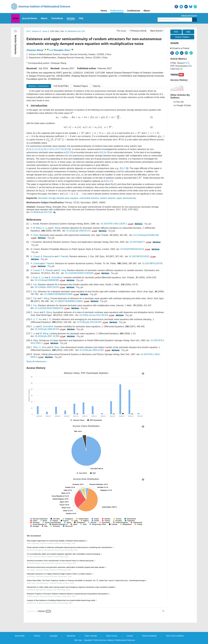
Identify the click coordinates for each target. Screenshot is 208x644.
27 (59, 149)
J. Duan (34, 277)
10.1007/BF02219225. (143, 256)
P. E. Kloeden (47, 270)
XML (188, 32)
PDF (176, 32)
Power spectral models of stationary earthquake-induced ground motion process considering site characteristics (71, 547)
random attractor (108, 198)
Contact (130, 636)
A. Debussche (47, 256)
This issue (121, 31)
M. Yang (62, 270)
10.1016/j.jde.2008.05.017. (82, 231)
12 (36, 149)
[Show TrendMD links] (163, 611)
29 (108, 152)
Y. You (39, 319)
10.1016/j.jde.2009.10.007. (95, 350)
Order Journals (91, 636)
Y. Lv (33, 334)
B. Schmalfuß (47, 327)
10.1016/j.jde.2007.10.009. (50, 336)
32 (68, 152)
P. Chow (34, 235)
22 (57, 149)
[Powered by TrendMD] (39, 611)
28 (62, 149)
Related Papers (81, 86)
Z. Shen (34, 347)
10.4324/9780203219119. (135, 249)
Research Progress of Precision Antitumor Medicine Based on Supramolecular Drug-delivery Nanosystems (69, 594)
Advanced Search (189, 16)
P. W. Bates (36, 228)
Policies (37, 636)
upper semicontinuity (126, 198)
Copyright (53, 636)
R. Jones (35, 312)
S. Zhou (43, 347)
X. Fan (34, 285)
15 (102, 152)
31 (68, 149)
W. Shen (55, 347)
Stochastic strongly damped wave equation (58, 198)
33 (71, 152)
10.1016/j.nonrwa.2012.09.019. (97, 315)
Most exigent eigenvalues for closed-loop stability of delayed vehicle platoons (57, 541)
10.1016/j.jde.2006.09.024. (50, 329)
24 (105, 152)
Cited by (97, 86)
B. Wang (56, 228)
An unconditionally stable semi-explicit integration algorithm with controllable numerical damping (65, 554)
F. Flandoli (63, 256)
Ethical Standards (149, 636)
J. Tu (49, 319)
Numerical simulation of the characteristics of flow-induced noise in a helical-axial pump (61, 561)
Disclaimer (71, 636)
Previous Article (138, 31)
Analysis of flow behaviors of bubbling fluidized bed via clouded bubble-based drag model (62, 600)
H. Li (33, 319)
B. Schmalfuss (56, 277)
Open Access (112, 636)
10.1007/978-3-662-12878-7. (117, 224)
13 (39, 149)
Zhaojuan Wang (35, 50)
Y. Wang (45, 298)
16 (45, 149)
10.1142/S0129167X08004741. (52, 308)
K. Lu (45, 228)
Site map (78, 640)
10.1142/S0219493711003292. (83, 273)
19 (51, 149)
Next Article (157, 31)
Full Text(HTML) (61, 86)
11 (33, 149)
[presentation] (72, 113)
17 (48, 149)
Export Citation (182, 37)
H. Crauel (35, 256)
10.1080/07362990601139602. (72, 301)
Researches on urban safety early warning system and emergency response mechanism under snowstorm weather (72, 587)
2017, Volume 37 (34, 31)
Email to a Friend (181, 48)
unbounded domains (89, 198)
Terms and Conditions (175, 636)
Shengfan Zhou (62, 50)
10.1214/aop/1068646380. (50, 280)
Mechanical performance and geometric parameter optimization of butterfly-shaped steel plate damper (67, 567)
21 (54, 149)
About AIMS (20, 636)
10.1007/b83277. (141, 242)
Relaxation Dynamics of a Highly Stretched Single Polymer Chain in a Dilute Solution (60, 574)
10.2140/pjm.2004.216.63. (50, 287)
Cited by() (176, 69)
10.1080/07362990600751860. (62, 294)
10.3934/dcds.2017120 (75, 31)
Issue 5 (46, 31)
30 (65, 149)
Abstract (39, 86)
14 (42, 149)
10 (30, 149)
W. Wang (44, 334)
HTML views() (180, 63)
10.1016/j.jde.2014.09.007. (93, 322)
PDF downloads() (181, 66)
